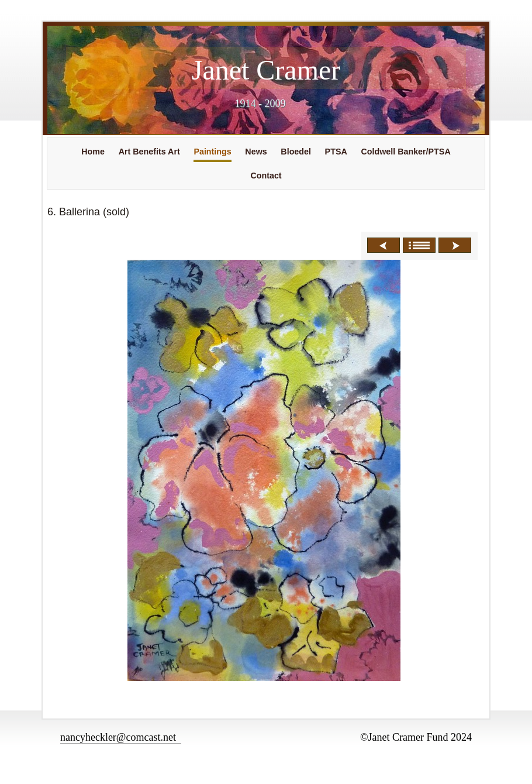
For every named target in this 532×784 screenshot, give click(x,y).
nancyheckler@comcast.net (121, 737)
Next (455, 245)
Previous (384, 245)
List (419, 245)
